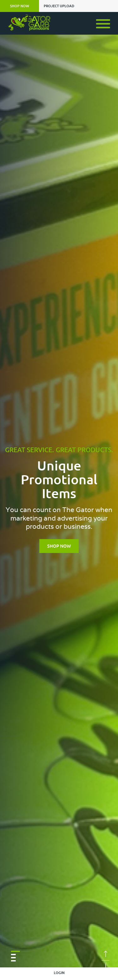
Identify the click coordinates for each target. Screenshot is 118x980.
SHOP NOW (20, 6)
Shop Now (59, 546)
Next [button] (105, 966)
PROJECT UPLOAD (59, 6)
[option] (59, 495)
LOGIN (59, 973)
